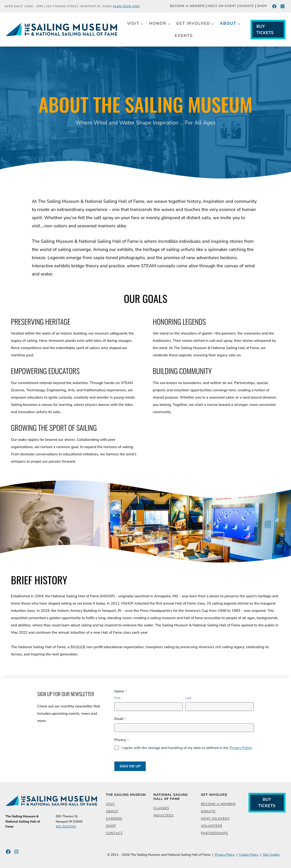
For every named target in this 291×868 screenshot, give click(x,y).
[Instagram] (282, 6)
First (117, 698)
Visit (110, 804)
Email (120, 719)
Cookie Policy (249, 855)
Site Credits (271, 855)
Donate (247, 6)
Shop (262, 6)
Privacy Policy (241, 748)
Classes (161, 808)
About (112, 811)
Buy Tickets (265, 30)
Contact (114, 833)
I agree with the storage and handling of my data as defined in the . (187, 748)
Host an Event (222, 6)
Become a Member (187, 6)
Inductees (164, 815)
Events (184, 36)
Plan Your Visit (127, 6)
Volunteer (212, 826)
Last (188, 698)
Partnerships (214, 833)
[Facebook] (275, 6)
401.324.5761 (66, 827)
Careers (114, 819)
